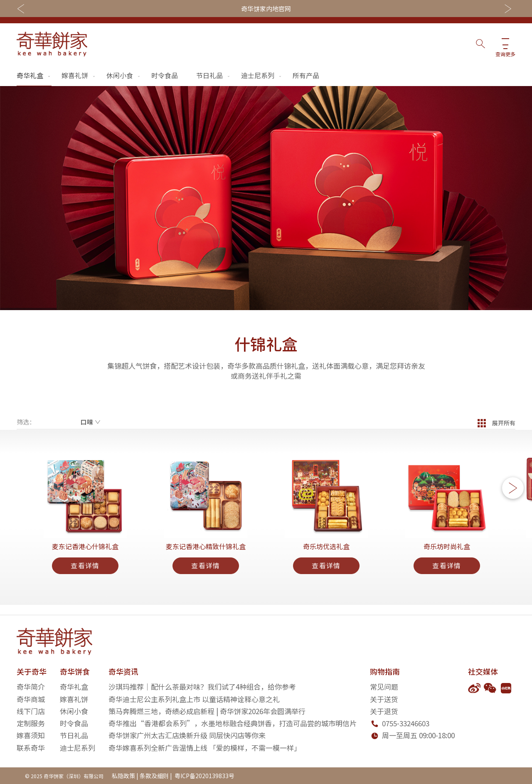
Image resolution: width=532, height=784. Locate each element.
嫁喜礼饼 (79, 75)
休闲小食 (124, 75)
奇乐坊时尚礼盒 (447, 555)
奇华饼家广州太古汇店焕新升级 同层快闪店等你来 (187, 736)
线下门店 (31, 711)
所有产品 (306, 75)
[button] (513, 493)
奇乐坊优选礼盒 (326, 555)
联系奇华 (31, 748)
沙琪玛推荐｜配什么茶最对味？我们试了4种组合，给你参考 (202, 687)
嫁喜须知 (31, 736)
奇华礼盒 (34, 75)
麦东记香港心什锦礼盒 (85, 555)
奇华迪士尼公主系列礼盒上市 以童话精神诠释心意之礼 (194, 699)
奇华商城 (31, 699)
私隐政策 (123, 776)
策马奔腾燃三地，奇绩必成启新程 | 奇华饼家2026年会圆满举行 (207, 711)
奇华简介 (31, 687)
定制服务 (31, 723)
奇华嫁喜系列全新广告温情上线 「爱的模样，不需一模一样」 (205, 748)
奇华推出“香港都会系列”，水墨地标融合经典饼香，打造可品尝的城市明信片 (233, 723)
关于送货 (384, 699)
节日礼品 (214, 75)
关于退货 (384, 711)
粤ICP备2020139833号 (204, 776)
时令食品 (165, 75)
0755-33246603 (406, 723)
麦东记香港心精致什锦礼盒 (206, 555)
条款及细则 (154, 776)
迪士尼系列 (262, 75)
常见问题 (384, 687)
